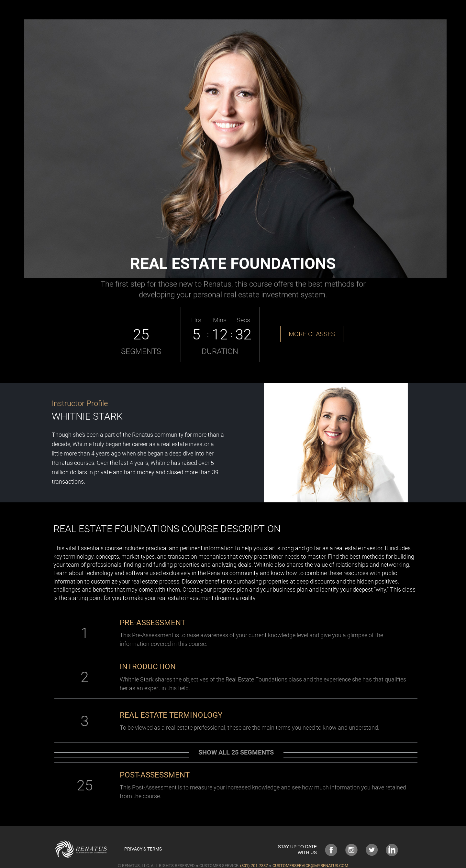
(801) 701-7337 (254, 866)
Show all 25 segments (236, 752)
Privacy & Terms (143, 849)
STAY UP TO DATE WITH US (297, 850)
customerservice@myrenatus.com (310, 866)
